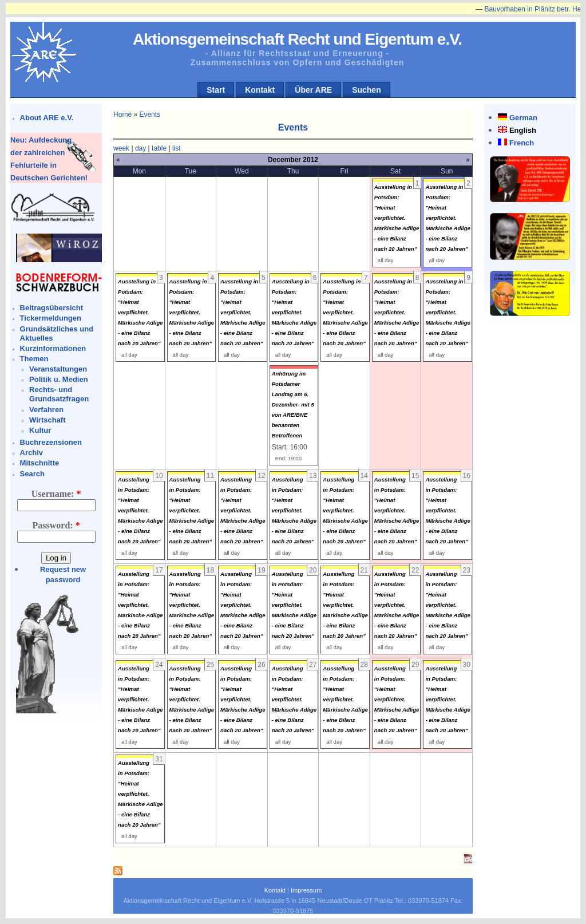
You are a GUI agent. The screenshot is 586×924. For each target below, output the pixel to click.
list (177, 148)
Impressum (306, 890)
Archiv (31, 453)
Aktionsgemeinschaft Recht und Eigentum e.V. (297, 39)
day (140, 148)
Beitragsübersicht (52, 308)
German (523, 118)
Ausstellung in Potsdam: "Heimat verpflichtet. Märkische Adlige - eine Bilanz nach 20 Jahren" (397, 218)
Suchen (367, 90)
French (522, 143)
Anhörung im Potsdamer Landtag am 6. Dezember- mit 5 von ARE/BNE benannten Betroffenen (293, 404)
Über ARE (313, 90)
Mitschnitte (40, 463)
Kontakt (260, 90)
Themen (34, 359)
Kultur (40, 430)
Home (122, 114)
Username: (56, 494)
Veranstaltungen (58, 369)
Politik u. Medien (59, 379)
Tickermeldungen (51, 318)
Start (216, 90)
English (523, 130)
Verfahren (46, 410)
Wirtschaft (47, 420)
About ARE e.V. (47, 118)
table (159, 148)
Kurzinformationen (53, 348)
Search (32, 474)
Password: (56, 525)
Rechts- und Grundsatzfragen (59, 394)
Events (150, 114)
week (121, 148)
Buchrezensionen (51, 442)
